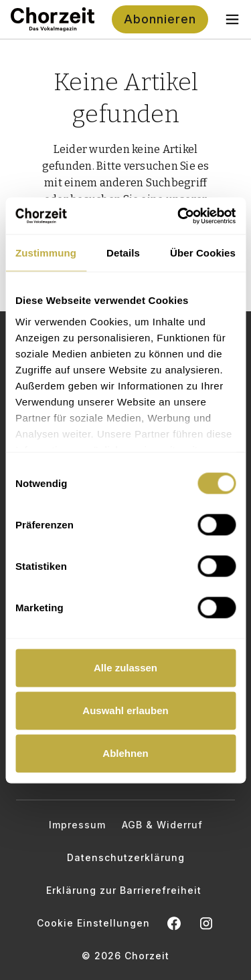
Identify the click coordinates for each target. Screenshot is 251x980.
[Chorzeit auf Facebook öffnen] (174, 923)
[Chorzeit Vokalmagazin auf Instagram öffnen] (206, 923)
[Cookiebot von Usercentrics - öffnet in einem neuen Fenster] (179, 216)
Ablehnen (125, 753)
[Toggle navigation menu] (232, 19)
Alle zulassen (125, 668)
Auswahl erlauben (125, 710)
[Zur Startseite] (53, 19)
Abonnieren (160, 19)
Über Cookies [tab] (203, 253)
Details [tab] (123, 253)
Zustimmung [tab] (46, 253)
